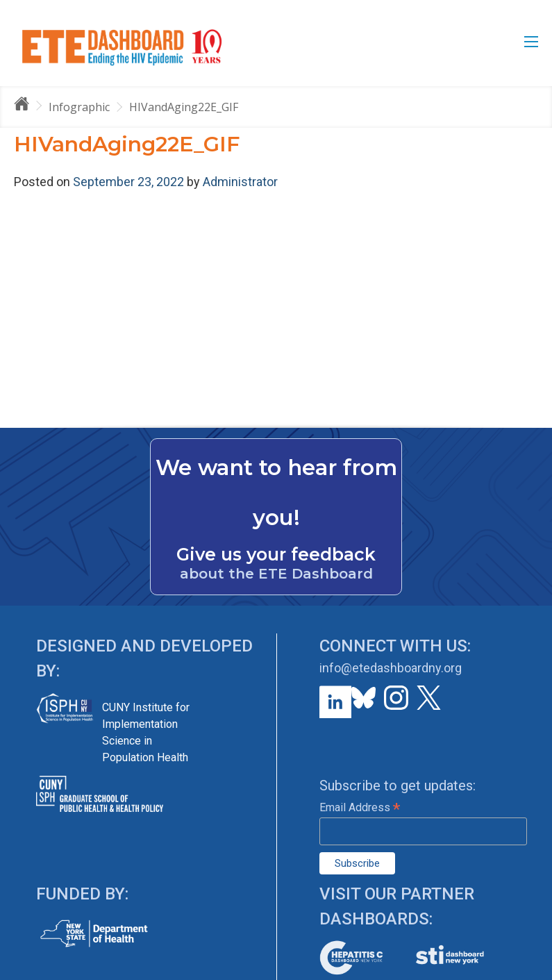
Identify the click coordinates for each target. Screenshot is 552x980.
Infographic (79, 107)
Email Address (360, 807)
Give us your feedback (276, 554)
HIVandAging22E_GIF (184, 107)
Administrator (240, 182)
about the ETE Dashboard (276, 574)
